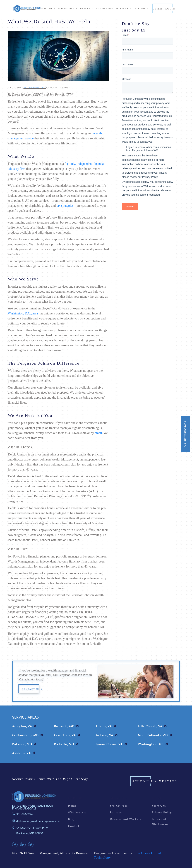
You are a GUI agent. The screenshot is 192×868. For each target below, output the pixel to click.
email (98, 433)
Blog (71, 822)
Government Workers (126, 822)
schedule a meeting (185, 434)
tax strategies (65, 206)
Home (72, 809)
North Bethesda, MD (153, 735)
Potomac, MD (22, 744)
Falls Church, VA (150, 726)
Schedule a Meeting (155, 784)
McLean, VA (105, 735)
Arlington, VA (22, 726)
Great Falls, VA (65, 735)
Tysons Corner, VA (109, 744)
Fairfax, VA (104, 726)
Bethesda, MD (64, 726)
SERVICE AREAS (26, 717)
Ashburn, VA (21, 753)
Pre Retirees (119, 809)
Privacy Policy (162, 815)
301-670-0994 (24, 817)
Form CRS (159, 809)
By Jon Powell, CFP (35, 88)
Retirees (116, 815)
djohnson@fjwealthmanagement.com (38, 824)
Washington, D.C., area (23, 313)
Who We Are (77, 815)
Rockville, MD (64, 744)
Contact (74, 829)
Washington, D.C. (151, 744)
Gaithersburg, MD (25, 735)
